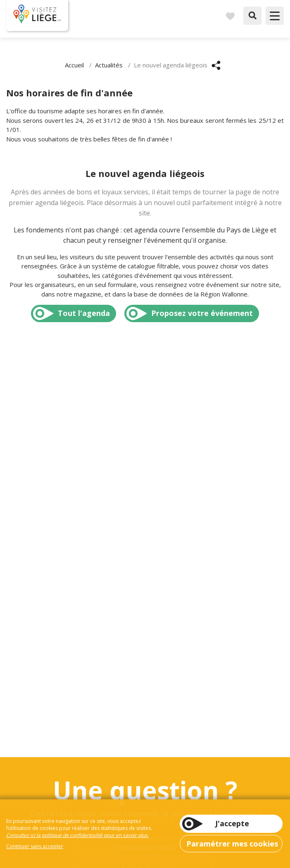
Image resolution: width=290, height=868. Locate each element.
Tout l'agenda (84, 313)
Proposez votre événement (202, 313)
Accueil (74, 65)
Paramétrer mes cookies (232, 844)
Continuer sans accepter (35, 846)
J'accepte (232, 823)
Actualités (109, 65)
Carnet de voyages (230, 16)
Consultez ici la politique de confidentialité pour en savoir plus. (77, 835)
